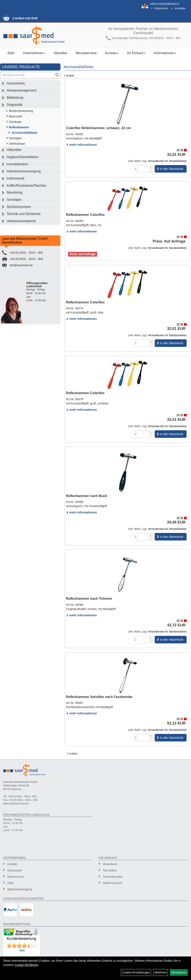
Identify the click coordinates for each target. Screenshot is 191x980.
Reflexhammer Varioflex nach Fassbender (99, 697)
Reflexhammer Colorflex (85, 215)
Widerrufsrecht (112, 883)
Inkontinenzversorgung (24, 171)
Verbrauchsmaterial (21, 221)
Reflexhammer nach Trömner (89, 599)
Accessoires (16, 83)
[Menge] (142, 169)
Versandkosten (113, 877)
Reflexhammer (19, 127)
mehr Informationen (81, 145)
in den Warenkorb (172, 169)
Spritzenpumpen (19, 207)
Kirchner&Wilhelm (25, 133)
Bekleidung (15, 98)
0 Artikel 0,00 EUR (25, 18)
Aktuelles (61, 53)
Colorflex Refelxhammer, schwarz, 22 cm (98, 128)
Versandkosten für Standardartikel (167, 161)
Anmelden (180, 8)
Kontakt (112, 53)
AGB (10, 883)
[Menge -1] (151, 171)
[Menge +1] (151, 167)
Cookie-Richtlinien (26, 965)
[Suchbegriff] (27, 75)
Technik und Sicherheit (24, 214)
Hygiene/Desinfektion (23, 157)
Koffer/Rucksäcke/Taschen (27, 186)
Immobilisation (17, 164)
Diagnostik (15, 105)
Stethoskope (17, 144)
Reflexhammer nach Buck (86, 496)
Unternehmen (34, 53)
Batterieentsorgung (20, 889)
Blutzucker (16, 116)
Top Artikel (110, 870)
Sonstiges (15, 138)
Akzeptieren (179, 972)
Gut (22, 950)
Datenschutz (16, 877)
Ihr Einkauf (136, 53)
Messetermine (86, 53)
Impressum (15, 870)
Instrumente (16, 178)
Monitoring (15, 192)
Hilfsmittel (14, 150)
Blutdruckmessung (21, 111)
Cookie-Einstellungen (136, 972)
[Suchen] (57, 75)
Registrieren (161, 8)
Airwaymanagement (22, 90)
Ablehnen (160, 972)
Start (11, 53)
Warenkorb (110, 864)
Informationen (165, 53)
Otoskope (15, 122)
